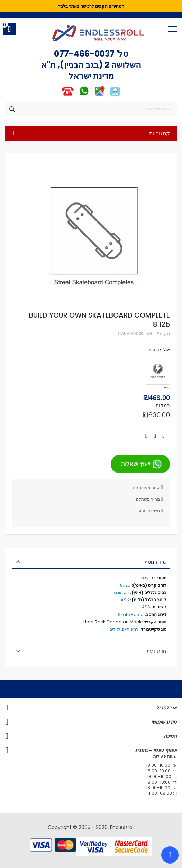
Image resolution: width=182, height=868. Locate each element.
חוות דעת (156, 651)
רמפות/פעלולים (124, 629)
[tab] (91, 562)
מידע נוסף (155, 562)
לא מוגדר (121, 592)
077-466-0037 (84, 54)
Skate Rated (131, 615)
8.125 (125, 585)
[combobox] (91, 109)
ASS (125, 600)
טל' (121, 54)
